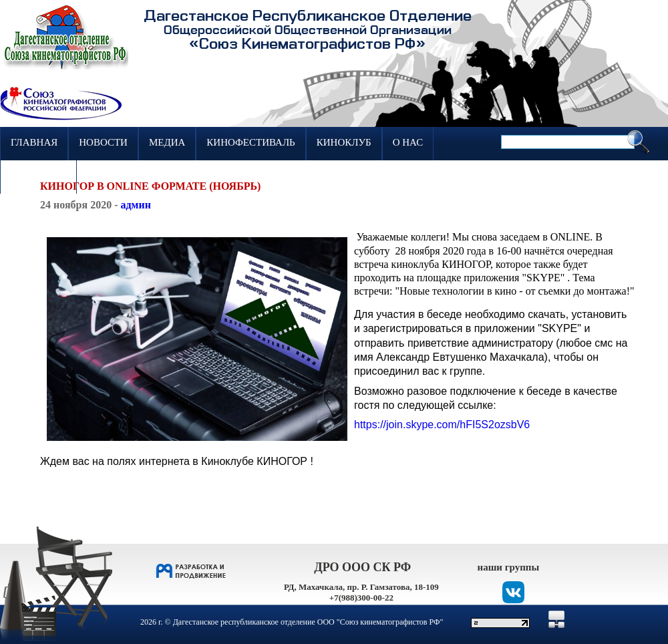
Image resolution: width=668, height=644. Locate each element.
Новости (103, 142)
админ (135, 205)
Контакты (38, 176)
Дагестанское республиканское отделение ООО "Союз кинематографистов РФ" (308, 622)
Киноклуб (344, 142)
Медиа (167, 142)
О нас (408, 142)
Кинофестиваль (251, 142)
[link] (442, 425)
